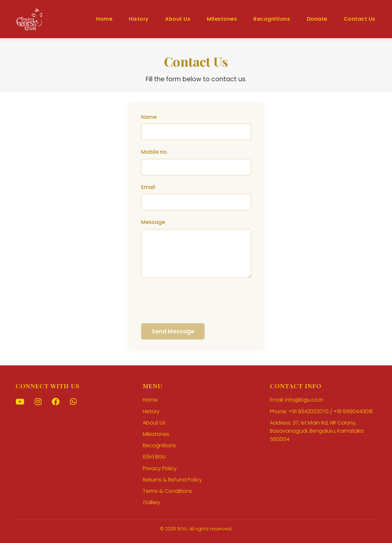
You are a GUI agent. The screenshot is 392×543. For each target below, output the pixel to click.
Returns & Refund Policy (172, 480)
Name (149, 117)
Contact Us (360, 19)
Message (153, 222)
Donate (317, 19)
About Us (178, 19)
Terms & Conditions (167, 491)
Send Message (173, 331)
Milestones (222, 19)
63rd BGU (154, 457)
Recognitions (272, 19)
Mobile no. (155, 152)
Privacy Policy (160, 468)
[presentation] (190, 301)
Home (104, 19)
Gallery (151, 502)
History (139, 19)
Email (148, 187)
